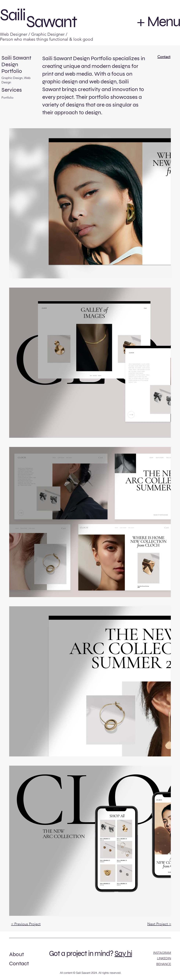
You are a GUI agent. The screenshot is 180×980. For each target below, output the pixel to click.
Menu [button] (164, 21)
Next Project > (159, 924)
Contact (164, 57)
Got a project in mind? (81, 954)
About (17, 954)
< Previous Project (26, 924)
